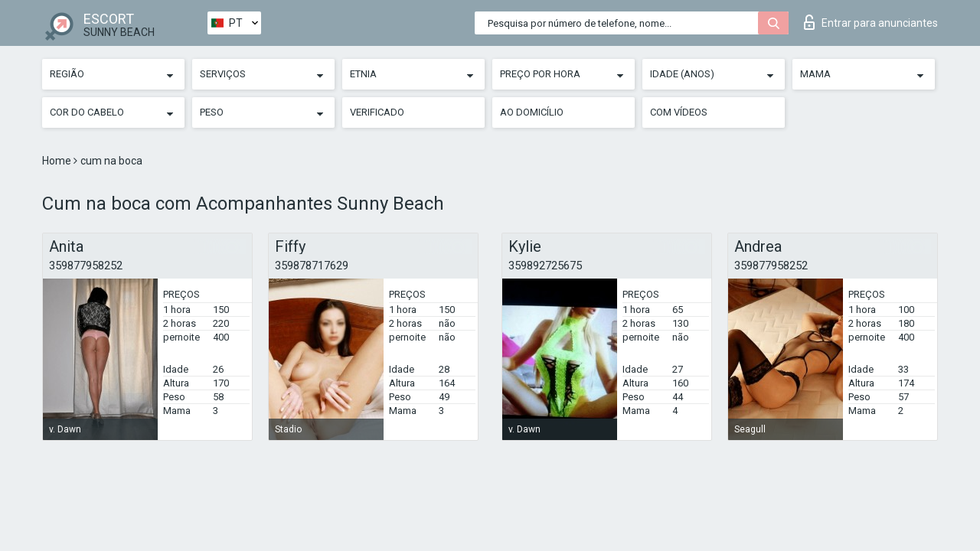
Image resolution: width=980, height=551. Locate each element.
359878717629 (312, 266)
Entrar (871, 22)
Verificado (377, 112)
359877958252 (86, 266)
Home (58, 161)
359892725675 (545, 266)
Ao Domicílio (532, 112)
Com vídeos (679, 112)
